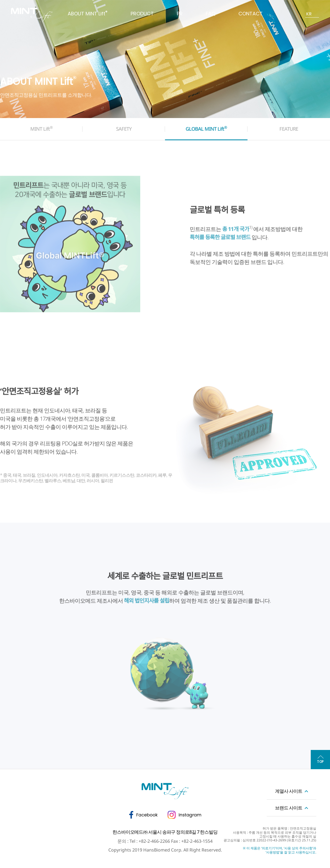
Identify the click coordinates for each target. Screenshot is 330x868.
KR (309, 14)
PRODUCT (142, 14)
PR (180, 14)
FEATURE (289, 129)
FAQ (211, 14)
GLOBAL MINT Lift (206, 128)
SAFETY (124, 129)
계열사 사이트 (289, 791)
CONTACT (251, 14)
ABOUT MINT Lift (88, 14)
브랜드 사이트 (289, 808)
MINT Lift (41, 128)
